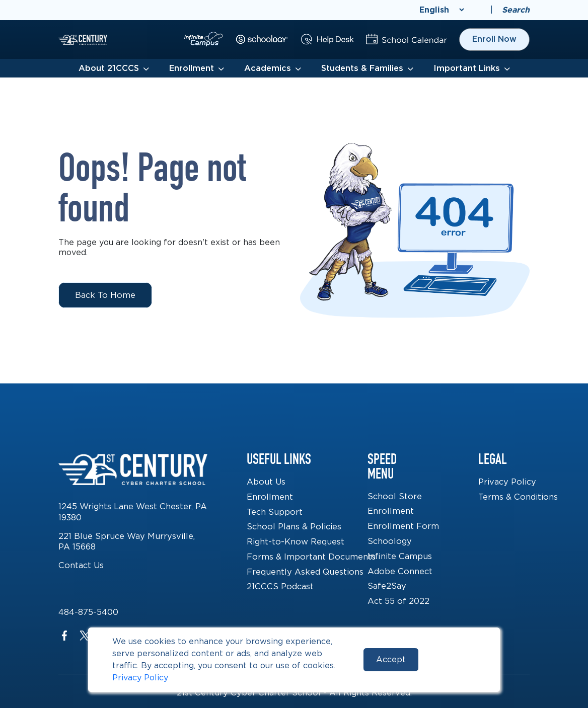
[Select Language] (442, 10)
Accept (391, 659)
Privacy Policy (140, 678)
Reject (452, 659)
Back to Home (105, 295)
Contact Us (81, 565)
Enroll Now (494, 39)
